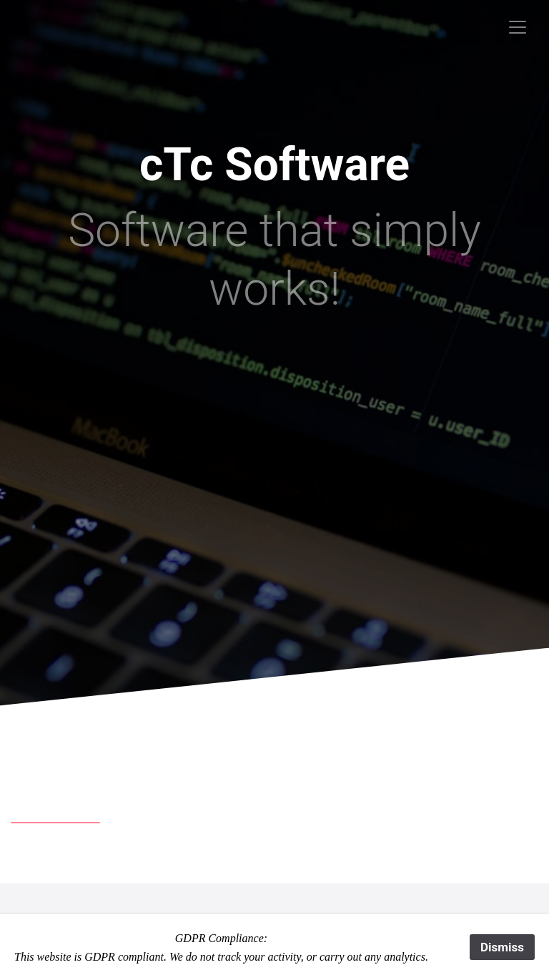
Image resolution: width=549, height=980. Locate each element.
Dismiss (502, 947)
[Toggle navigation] (518, 27)
